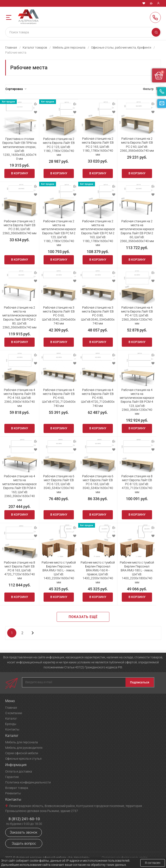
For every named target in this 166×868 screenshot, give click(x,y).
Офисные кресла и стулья (23, 759)
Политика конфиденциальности (28, 782)
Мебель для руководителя (24, 748)
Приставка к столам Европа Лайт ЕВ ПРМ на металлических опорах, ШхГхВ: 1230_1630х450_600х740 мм (19, 149)
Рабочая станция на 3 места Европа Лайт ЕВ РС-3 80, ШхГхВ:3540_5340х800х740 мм (98, 315)
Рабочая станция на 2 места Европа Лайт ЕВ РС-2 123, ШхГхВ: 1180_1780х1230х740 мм (59, 147)
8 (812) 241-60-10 (155, 17)
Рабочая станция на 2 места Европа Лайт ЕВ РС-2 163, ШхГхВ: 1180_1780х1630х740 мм (98, 147)
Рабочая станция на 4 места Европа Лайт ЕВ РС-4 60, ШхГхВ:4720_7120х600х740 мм (59, 398)
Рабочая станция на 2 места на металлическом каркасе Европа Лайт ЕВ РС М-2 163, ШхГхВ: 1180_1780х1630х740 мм (98, 233)
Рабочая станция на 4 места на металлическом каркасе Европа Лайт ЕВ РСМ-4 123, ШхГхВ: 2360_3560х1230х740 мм (137, 402)
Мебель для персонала (69, 48)
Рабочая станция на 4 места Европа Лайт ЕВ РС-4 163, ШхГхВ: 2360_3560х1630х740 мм (20, 398)
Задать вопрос (24, 843)
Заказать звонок (24, 832)
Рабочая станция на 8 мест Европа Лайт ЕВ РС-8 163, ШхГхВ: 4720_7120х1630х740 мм (19, 570)
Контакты (12, 729)
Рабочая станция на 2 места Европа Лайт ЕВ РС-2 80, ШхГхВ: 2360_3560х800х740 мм (19, 227)
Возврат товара (17, 788)
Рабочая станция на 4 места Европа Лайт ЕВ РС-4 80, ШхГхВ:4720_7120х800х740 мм (98, 398)
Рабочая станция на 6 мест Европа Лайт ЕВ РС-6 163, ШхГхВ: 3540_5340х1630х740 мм (98, 484)
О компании (14, 713)
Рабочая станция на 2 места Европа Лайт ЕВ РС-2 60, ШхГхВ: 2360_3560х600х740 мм (137, 145)
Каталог (11, 719)
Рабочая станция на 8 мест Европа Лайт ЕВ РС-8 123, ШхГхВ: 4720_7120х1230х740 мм (137, 484)
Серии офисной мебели (22, 753)
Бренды (11, 724)
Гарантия (12, 777)
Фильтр (148, 89)
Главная (11, 48)
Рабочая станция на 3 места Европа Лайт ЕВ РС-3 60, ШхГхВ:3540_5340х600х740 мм (59, 315)
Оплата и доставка (19, 771)
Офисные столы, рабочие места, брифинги (121, 48)
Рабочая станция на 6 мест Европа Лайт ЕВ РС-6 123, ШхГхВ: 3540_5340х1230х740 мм (59, 484)
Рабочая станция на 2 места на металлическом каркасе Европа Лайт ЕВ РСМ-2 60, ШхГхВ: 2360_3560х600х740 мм (137, 231)
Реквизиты (13, 793)
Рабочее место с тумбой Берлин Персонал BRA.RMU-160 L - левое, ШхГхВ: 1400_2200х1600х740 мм (59, 572)
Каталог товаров (35, 48)
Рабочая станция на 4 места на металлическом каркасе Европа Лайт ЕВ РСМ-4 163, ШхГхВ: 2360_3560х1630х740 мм (19, 488)
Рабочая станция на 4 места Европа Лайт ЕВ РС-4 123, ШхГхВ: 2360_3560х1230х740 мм (137, 315)
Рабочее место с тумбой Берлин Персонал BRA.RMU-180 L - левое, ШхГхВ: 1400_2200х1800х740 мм (137, 572)
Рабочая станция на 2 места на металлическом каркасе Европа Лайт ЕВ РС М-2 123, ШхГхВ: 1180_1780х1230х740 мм (59, 233)
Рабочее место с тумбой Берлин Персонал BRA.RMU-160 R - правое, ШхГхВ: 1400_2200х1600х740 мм (98, 572)
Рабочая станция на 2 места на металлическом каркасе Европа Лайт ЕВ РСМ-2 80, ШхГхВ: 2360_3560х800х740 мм (19, 317)
